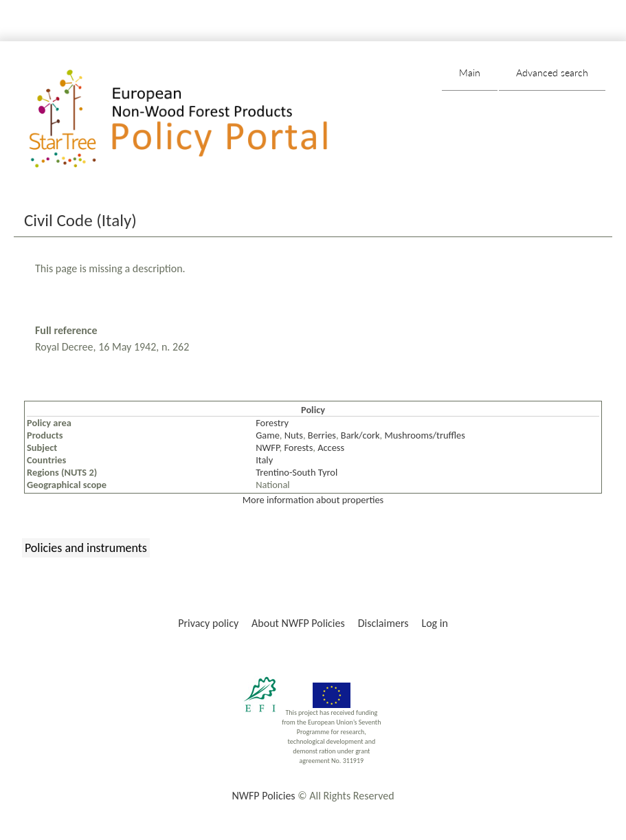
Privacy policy (208, 623)
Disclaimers (383, 623)
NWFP (267, 447)
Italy (264, 460)
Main (470, 73)
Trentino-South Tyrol (297, 472)
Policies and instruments (86, 548)
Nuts (294, 435)
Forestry (272, 423)
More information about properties (313, 500)
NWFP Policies (263, 796)
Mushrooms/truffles (425, 435)
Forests (298, 447)
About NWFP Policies (298, 623)
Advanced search (552, 73)
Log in (434, 623)
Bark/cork (360, 435)
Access (331, 447)
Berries (322, 435)
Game (268, 435)
